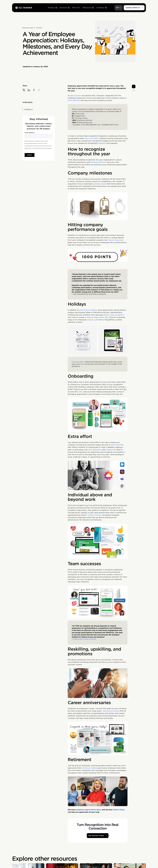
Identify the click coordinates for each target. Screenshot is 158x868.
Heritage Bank (78, 362)
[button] (52, 8)
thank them (116, 445)
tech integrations (95, 450)
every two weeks (91, 138)
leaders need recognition (114, 315)
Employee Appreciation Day (97, 317)
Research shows (74, 96)
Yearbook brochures (111, 711)
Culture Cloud (114, 240)
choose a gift (93, 320)
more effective (74, 100)
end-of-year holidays (88, 310)
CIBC (80, 392)
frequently (102, 143)
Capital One (111, 450)
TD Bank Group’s (94, 515)
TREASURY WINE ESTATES (85, 639)
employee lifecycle (98, 162)
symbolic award (100, 184)
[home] (24, 8)
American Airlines (90, 768)
